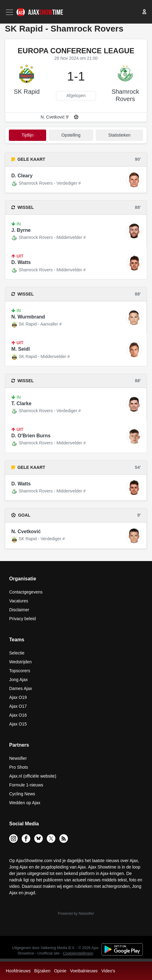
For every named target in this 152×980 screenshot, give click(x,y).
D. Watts (21, 262)
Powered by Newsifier (76, 914)
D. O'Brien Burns (31, 436)
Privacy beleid (22, 619)
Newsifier (18, 758)
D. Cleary (22, 176)
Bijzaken (42, 971)
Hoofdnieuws (18, 971)
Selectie (17, 653)
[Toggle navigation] (10, 12)
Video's (108, 971)
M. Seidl (20, 349)
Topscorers (20, 671)
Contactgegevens (26, 592)
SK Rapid (27, 92)
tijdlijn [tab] (28, 135)
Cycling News (22, 794)
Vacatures (19, 601)
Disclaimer (19, 610)
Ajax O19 (18, 697)
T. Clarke (21, 403)
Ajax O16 (18, 715)
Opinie (60, 971)
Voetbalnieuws (84, 971)
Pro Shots (19, 767)
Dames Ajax (21, 688)
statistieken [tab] (119, 135)
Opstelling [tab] (71, 135)
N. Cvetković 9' (55, 117)
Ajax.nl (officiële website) (33, 776)
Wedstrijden (20, 662)
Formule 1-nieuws (26, 785)
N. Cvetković (26, 531)
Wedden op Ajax (25, 803)
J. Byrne (21, 230)
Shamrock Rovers (125, 95)
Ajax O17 (18, 706)
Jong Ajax (19, 680)
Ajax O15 (18, 724)
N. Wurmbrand (28, 317)
